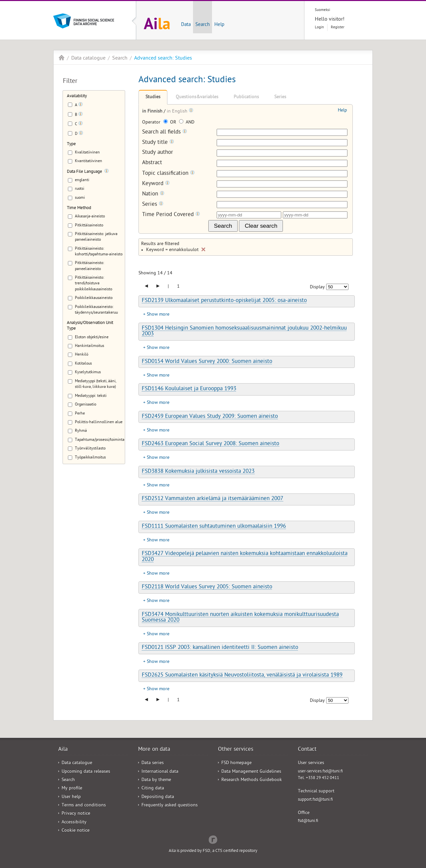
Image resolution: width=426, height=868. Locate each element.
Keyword (156, 184)
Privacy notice (76, 814)
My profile (72, 789)
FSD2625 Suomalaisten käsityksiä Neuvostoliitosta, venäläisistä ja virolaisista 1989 (242, 676)
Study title (158, 143)
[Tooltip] (81, 106)
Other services (236, 750)
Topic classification (168, 174)
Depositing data (158, 797)
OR (170, 123)
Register (338, 27)
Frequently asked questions (170, 806)
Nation (153, 194)
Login (319, 27)
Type (71, 144)
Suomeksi (322, 10)
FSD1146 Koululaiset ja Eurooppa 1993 (189, 389)
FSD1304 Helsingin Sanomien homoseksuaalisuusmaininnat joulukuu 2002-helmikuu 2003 (244, 331)
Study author (158, 153)
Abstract (152, 163)
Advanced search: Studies (163, 59)
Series (280, 97)
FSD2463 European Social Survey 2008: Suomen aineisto (211, 444)
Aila (62, 58)
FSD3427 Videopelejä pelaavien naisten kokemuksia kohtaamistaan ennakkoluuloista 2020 (245, 557)
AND (187, 123)
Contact (307, 750)
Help (219, 25)
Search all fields (165, 132)
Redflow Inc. (213, 839)
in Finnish (153, 112)
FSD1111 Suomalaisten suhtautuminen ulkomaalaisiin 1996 (214, 527)
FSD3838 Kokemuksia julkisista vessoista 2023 (198, 472)
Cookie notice (76, 831)
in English (178, 112)
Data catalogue (88, 59)
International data (160, 772)
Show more (158, 315)
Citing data (153, 789)
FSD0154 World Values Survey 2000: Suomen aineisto (207, 362)
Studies (153, 97)
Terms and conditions (84, 806)
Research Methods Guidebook (252, 780)
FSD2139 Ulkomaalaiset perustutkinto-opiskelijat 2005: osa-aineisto (224, 301)
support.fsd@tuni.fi (315, 800)
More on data (154, 750)
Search (203, 25)
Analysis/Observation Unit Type (90, 326)
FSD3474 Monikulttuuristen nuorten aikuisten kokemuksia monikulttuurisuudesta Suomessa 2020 (240, 618)
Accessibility (74, 823)
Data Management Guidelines (251, 772)
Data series (153, 763)
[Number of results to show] (337, 287)
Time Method (79, 208)
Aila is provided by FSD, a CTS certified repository (213, 851)
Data (186, 25)
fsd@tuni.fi (308, 821)
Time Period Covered (171, 215)
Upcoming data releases (86, 772)
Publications (246, 97)
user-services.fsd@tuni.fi (320, 772)
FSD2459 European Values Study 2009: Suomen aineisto (210, 417)
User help (71, 797)
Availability (77, 96)
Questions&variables (197, 97)
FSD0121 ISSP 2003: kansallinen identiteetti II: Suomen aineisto (220, 648)
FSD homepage (236, 763)
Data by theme (156, 780)
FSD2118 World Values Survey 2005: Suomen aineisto (207, 587)
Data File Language (85, 172)
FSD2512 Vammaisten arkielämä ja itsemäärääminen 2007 (213, 499)
